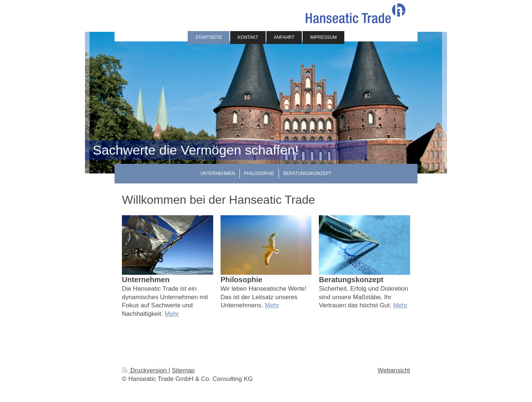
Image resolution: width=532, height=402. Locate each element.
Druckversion (145, 370)
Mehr (171, 314)
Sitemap (183, 370)
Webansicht (394, 370)
